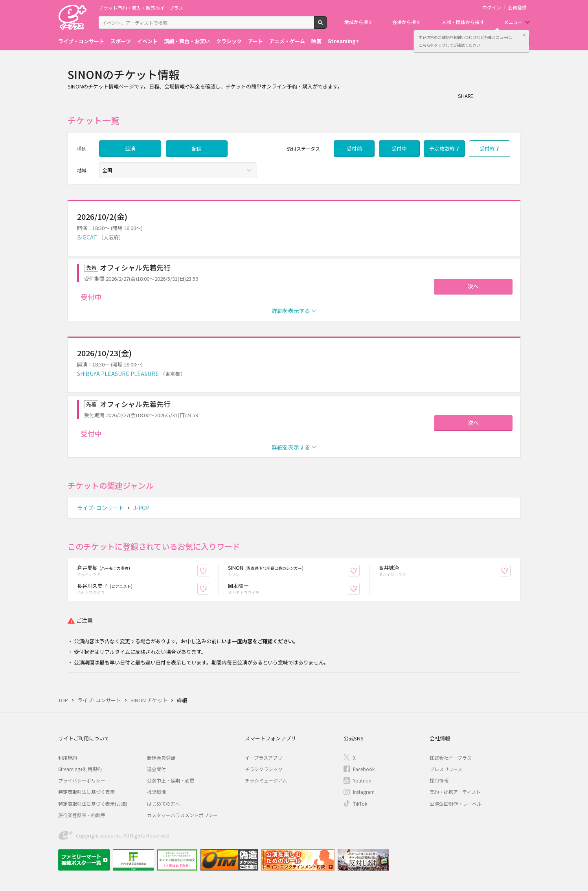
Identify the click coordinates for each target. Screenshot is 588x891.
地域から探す (358, 22)
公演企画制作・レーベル (456, 804)
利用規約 (68, 758)
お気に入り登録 (209, 571)
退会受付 (156, 769)
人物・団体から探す (463, 22)
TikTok (360, 804)
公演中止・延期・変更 (171, 780)
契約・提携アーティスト (455, 792)
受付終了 (490, 148)
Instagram (364, 792)
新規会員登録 (161, 758)
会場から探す (406, 22)
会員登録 (517, 7)
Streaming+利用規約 (80, 769)
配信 (197, 148)
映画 (316, 41)
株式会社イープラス (451, 758)
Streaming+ (344, 41)
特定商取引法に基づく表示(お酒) (93, 804)
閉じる (524, 35)
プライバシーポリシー (82, 780)
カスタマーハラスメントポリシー (182, 815)
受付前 (354, 148)
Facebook (364, 769)
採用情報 (439, 780)
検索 (326, 26)
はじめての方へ (164, 804)
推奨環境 (156, 792)
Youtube (362, 780)
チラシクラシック (264, 769)
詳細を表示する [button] (291, 311)
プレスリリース (446, 769)
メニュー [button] (513, 22)
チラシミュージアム (266, 780)
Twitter (499, 96)
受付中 (399, 148)
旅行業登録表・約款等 (82, 815)
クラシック (229, 41)
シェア (483, 96)
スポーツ (121, 41)
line (515, 96)
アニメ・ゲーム (287, 41)
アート (255, 41)
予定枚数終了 (445, 148)
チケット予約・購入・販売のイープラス (141, 8)
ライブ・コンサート (81, 41)
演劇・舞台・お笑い (187, 41)
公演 (130, 148)
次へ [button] (473, 286)
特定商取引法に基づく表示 (86, 792)
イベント (147, 41)
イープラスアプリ (264, 758)
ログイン (492, 7)
